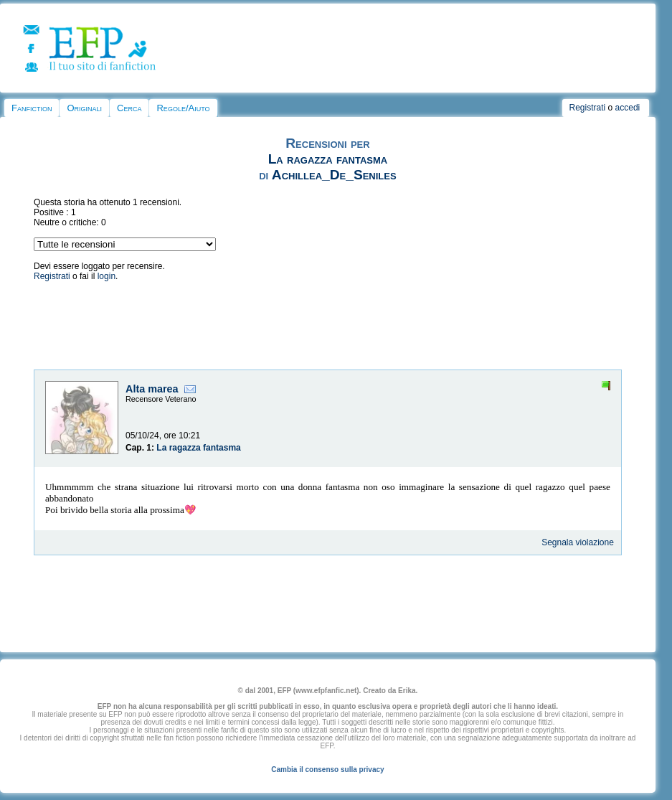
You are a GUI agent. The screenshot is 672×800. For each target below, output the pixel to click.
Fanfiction (32, 108)
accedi (628, 108)
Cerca (129, 108)
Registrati (588, 108)
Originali (84, 108)
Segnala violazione (578, 542)
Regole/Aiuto (183, 108)
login (107, 276)
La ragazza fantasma (328, 159)
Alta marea (152, 389)
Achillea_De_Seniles (334, 175)
